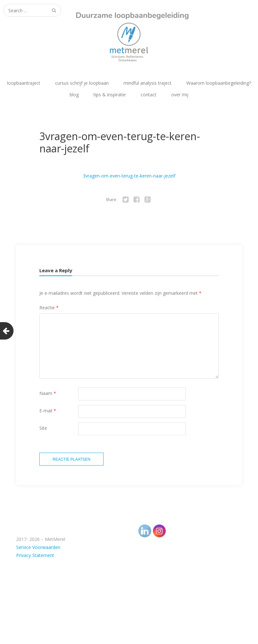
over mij (180, 95)
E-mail (48, 411)
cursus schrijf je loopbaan (82, 83)
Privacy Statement (35, 555)
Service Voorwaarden (38, 547)
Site (43, 428)
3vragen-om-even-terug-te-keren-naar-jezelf (129, 176)
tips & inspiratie (110, 95)
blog (74, 95)
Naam (48, 393)
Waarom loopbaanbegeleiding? (219, 83)
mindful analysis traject (148, 83)
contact (149, 95)
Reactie (49, 308)
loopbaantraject (24, 83)
